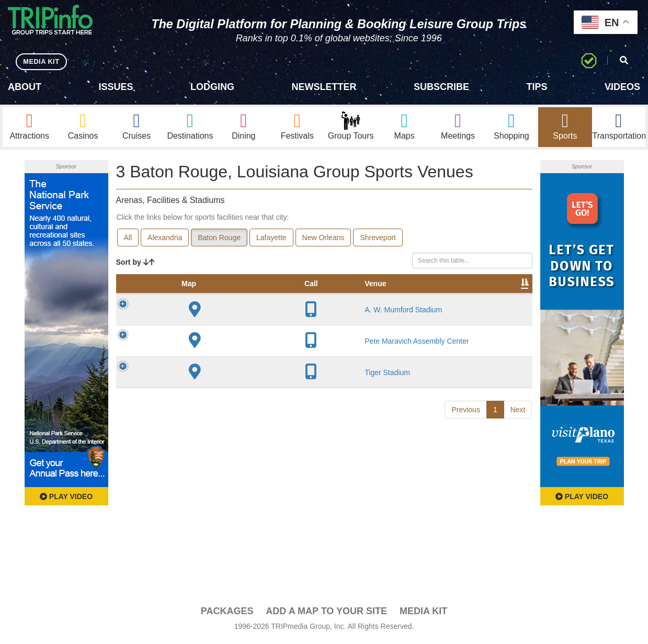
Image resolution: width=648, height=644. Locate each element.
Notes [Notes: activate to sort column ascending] (371, 296)
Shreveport (378, 240)
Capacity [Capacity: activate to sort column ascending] (325, 296)
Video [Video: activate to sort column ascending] (426, 296)
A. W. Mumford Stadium (192, 348)
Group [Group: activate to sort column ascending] (505, 296)
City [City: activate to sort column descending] (233, 296)
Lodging (212, 87)
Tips (537, 87)
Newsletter (324, 87)
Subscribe (441, 87)
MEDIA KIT (43, 61)
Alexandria (165, 240)
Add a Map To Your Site (326, 614)
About (25, 87)
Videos (622, 87)
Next (518, 502)
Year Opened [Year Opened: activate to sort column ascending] (275, 291)
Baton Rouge (219, 240)
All (128, 240)
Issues (116, 87)
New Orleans (323, 240)
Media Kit (423, 614)
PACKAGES (227, 614)
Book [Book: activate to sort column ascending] (465, 296)
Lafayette (271, 240)
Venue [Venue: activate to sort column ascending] (189, 296)
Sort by (135, 264)
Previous (465, 502)
